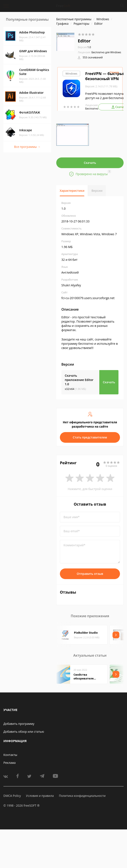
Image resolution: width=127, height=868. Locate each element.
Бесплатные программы (74, 19)
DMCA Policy (12, 796)
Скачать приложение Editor (79, 380)
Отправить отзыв (90, 574)
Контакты (10, 755)
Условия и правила (40, 796)
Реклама (9, 763)
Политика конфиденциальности (82, 796)
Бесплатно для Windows (106, 52)
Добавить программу (19, 724)
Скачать (90, 163)
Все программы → (27, 147)
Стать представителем (90, 437)
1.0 (84, 47)
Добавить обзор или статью (24, 732)
